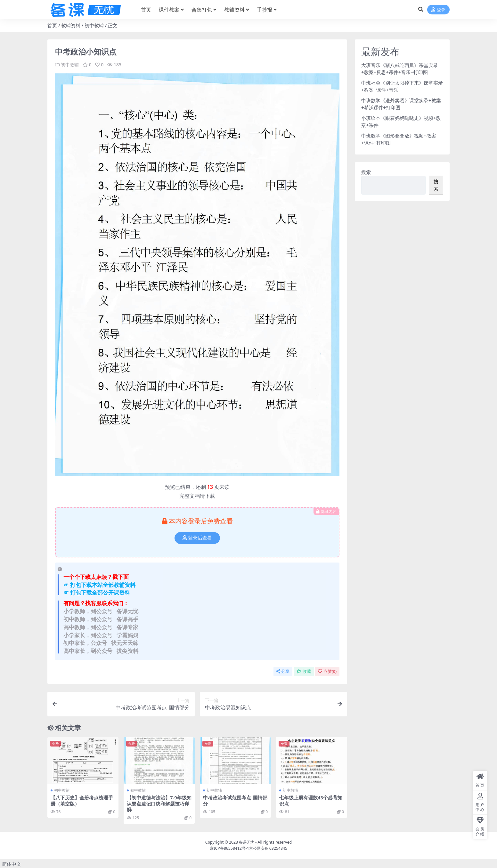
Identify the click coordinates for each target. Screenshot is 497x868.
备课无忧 (247, 842)
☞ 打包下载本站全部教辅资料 (99, 584)
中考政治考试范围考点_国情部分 (235, 800)
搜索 (366, 172)
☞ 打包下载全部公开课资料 (97, 593)
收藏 (304, 671)
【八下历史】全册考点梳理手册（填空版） (82, 800)
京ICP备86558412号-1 (229, 847)
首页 (52, 25)
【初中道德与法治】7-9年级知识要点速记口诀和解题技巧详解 (158, 803)
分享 (283, 671)
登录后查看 (197, 538)
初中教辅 (94, 25)
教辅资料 (71, 25)
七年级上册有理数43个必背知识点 (311, 800)
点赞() (327, 671)
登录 (438, 10)
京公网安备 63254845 (268, 847)
